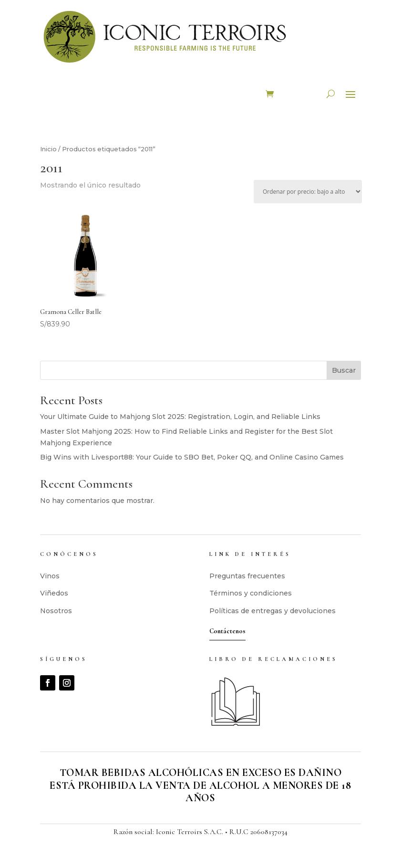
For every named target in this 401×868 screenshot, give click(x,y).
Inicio (48, 149)
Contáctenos (227, 631)
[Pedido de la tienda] (308, 192)
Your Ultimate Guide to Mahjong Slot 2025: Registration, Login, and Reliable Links (180, 417)
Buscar (344, 370)
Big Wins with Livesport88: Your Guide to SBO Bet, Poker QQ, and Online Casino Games (192, 457)
